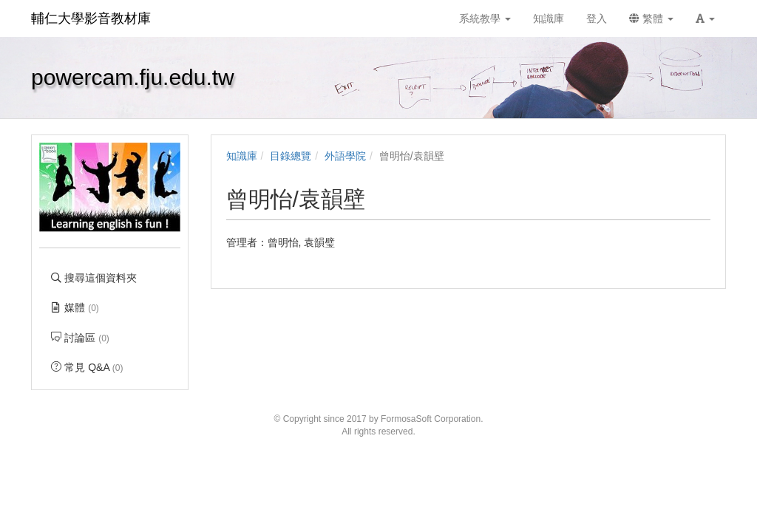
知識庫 (242, 156)
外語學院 (345, 156)
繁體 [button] (651, 18)
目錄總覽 (291, 156)
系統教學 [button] (485, 18)
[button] (705, 18)
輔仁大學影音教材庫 (91, 18)
